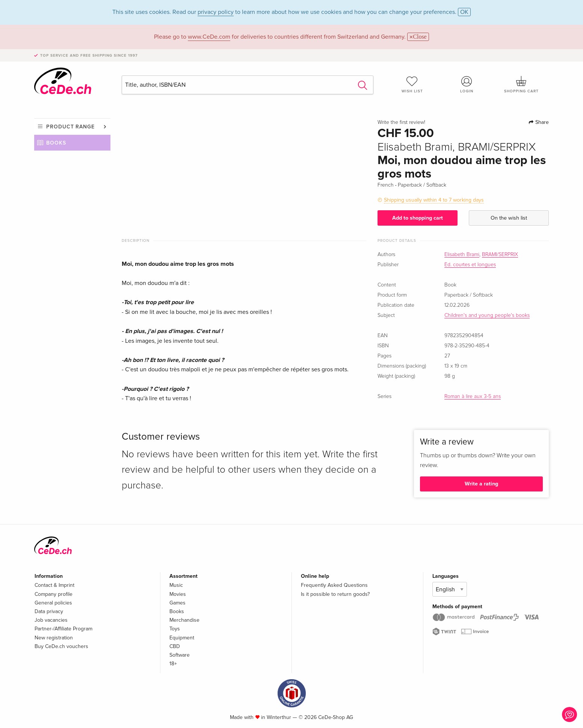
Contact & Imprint (54, 585)
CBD (175, 646)
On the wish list (509, 218)
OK (464, 12)
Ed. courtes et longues (470, 265)
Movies (178, 594)
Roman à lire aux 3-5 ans (473, 396)
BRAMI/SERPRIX (500, 255)
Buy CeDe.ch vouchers (61, 646)
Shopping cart (521, 84)
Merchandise (184, 620)
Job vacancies (51, 620)
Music (176, 585)
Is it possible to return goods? (335, 594)
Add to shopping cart (418, 218)
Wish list (412, 84)
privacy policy (216, 12)
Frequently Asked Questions (334, 585)
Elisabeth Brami (462, 255)
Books (56, 143)
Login (467, 84)
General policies (53, 603)
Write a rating (481, 484)
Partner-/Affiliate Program (63, 629)
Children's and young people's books (487, 315)
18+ (173, 664)
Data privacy (49, 611)
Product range (70, 127)
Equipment (182, 638)
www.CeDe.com (209, 37)
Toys (175, 629)
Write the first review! (401, 122)
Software (180, 655)
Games (177, 603)
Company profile (54, 594)
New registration (54, 638)
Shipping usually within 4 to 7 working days (434, 200)
